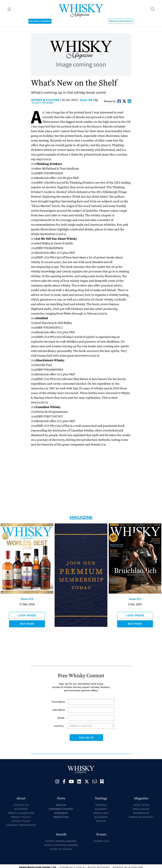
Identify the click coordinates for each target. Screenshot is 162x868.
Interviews (61, 813)
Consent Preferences (21, 825)
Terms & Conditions (21, 813)
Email (61, 718)
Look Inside (27, 615)
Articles (61, 805)
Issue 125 (86, 100)
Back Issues (141, 809)
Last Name (59, 710)
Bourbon (101, 817)
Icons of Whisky (61, 849)
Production (61, 817)
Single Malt (101, 813)
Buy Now (27, 624)
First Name (58, 702)
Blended (101, 809)
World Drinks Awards (61, 841)
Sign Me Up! (86, 738)
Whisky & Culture (46, 100)
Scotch (101, 821)
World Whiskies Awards (61, 845)
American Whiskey (141, 817)
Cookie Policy (21, 821)
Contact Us (21, 805)
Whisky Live (101, 841)
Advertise (21, 809)
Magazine (81, 517)
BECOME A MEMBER (40, 21)
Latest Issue (141, 805)
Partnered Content (61, 809)
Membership (141, 813)
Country (59, 726)
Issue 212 (27, 599)
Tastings (101, 805)
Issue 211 (135, 599)
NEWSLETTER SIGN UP (121, 21)
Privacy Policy (21, 817)
